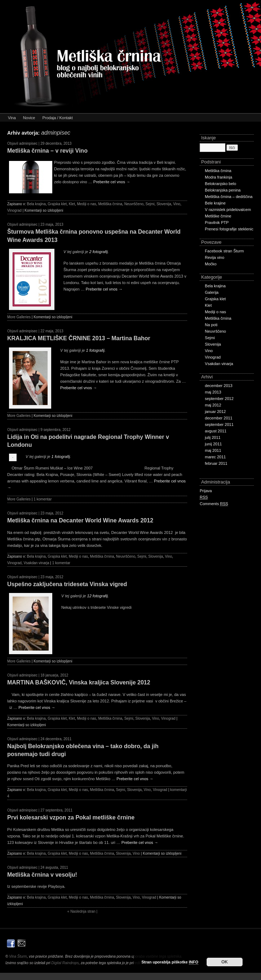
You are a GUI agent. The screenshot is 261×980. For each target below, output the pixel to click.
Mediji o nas (86, 204)
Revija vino (214, 257)
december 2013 (218, 386)
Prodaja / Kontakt (57, 118)
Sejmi (150, 204)
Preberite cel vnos (112, 182)
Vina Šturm (18, 956)
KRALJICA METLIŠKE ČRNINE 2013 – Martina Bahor (79, 338)
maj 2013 (213, 392)
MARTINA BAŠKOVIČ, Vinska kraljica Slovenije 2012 (79, 682)
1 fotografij (95, 350)
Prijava (206, 491)
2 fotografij (99, 252)
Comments (214, 504)
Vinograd (14, 210)
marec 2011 (215, 457)
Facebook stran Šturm (224, 251)
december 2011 (218, 418)
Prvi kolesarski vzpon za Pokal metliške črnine (71, 817)
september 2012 (219, 399)
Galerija (212, 292)
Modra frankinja (218, 177)
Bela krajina (36, 204)
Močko (211, 264)
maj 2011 (213, 450)
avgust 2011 (216, 431)
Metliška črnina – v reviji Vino (47, 151)
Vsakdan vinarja (36, 563)
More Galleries (19, 317)
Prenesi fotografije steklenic (229, 229)
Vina (12, 118)
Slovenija (164, 204)
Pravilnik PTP (217, 222)
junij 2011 (213, 444)
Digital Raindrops (65, 963)
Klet (72, 204)
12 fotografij (98, 596)
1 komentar (43, 499)
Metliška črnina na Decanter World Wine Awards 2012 (80, 520)
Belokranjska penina (223, 190)
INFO (194, 962)
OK (225, 962)
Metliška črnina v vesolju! (42, 875)
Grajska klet (57, 204)
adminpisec (56, 133)
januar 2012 (215, 412)
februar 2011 (216, 463)
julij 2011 (213, 437)
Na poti (211, 325)
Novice (29, 118)
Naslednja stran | (82, 911)
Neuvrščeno (134, 204)
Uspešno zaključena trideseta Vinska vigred (67, 584)
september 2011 (219, 424)
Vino (177, 204)
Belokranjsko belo (220, 184)
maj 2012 (213, 405)
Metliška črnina (110, 204)
